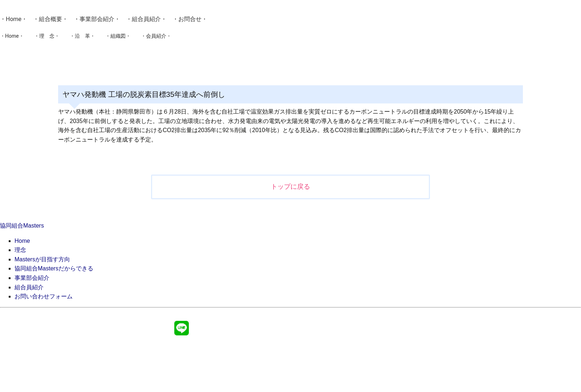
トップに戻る (290, 187)
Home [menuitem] (22, 241)
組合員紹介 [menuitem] (29, 287)
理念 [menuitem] (20, 250)
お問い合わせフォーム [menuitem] (44, 296)
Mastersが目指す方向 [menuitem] (42, 259)
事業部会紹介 (97, 19)
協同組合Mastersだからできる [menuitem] (54, 268)
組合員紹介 (146, 19)
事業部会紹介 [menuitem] (32, 278)
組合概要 (50, 19)
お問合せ (190, 19)
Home (14, 19)
